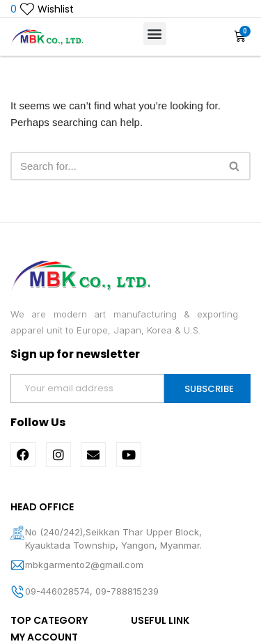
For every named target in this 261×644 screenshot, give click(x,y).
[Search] (115, 166)
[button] (155, 34)
